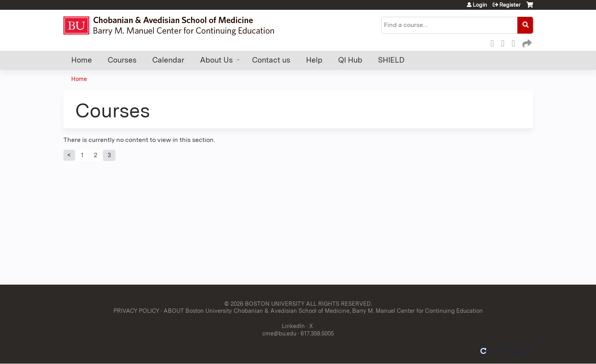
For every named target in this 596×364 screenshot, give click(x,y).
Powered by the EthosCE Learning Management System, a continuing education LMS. (505, 351)
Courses (122, 60)
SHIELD (391, 60)
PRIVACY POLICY (136, 311)
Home (82, 60)
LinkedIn (516, 42)
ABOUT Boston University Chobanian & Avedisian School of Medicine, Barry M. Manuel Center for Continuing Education (323, 311)
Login (480, 5)
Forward (526, 42)
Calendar (168, 60)
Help (314, 60)
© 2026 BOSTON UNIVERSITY (264, 304)
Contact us (271, 60)
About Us (216, 60)
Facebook (495, 42)
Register (510, 5)
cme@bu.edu (279, 333)
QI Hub (350, 60)
